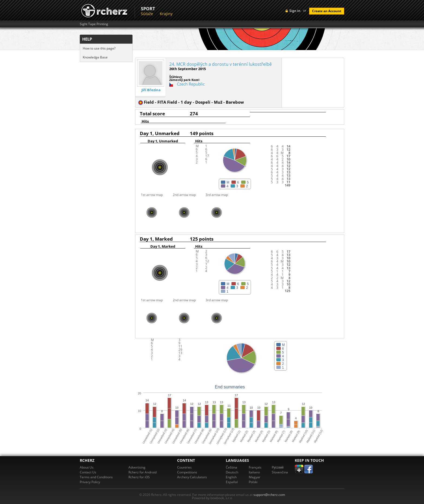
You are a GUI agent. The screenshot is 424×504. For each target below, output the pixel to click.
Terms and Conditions (96, 477)
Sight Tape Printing (94, 24)
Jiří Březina (151, 90)
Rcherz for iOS (139, 477)
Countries (184, 467)
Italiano (254, 472)
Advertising (137, 467)
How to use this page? (99, 48)
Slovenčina (280, 472)
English (231, 477)
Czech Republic (191, 84)
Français (255, 467)
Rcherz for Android (143, 472)
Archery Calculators (192, 477)
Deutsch (232, 472)
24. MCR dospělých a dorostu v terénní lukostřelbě (221, 64)
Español (232, 482)
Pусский (278, 467)
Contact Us (88, 472)
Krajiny (166, 14)
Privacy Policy (90, 482)
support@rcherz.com (269, 495)
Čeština (231, 467)
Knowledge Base (95, 57)
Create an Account (327, 11)
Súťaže (147, 14)
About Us (87, 467)
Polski (253, 482)
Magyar (255, 477)
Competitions (187, 472)
